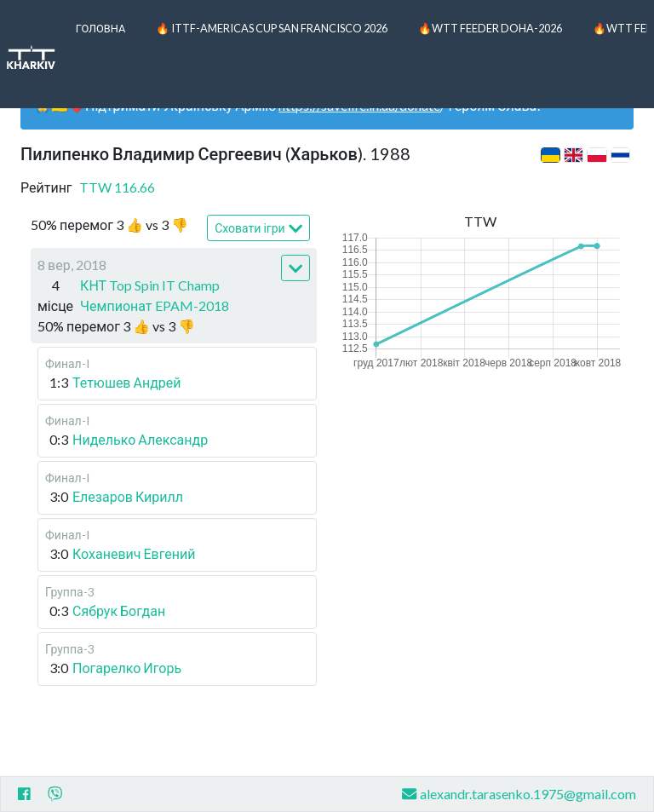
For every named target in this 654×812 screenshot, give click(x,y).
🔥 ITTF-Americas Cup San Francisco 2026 (272, 28)
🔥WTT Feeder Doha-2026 (490, 28)
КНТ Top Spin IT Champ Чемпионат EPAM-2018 (154, 295)
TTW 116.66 (117, 187)
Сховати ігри (258, 229)
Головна (101, 28)
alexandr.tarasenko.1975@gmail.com (519, 794)
